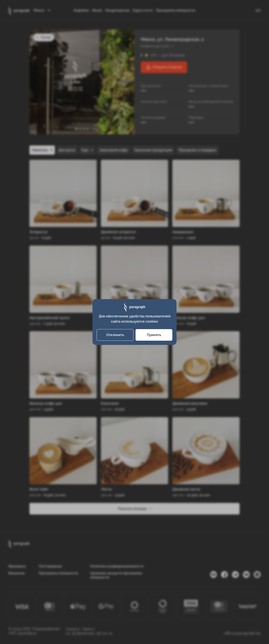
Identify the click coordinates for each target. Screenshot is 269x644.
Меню (97, 10)
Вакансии (16, 573)
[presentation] (124, 82)
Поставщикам (50, 566)
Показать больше (135, 509)
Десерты (67, 150)
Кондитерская (117, 10)
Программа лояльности (176, 10)
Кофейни (81, 10)
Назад (44, 37)
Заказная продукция (153, 150)
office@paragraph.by (242, 633)
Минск (39, 10)
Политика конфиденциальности (117, 566)
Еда (85, 150)
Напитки (40, 150)
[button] (76, 129)
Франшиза (17, 566)
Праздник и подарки (197, 150)
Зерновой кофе (113, 150)
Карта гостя (143, 10)
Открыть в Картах (164, 67)
